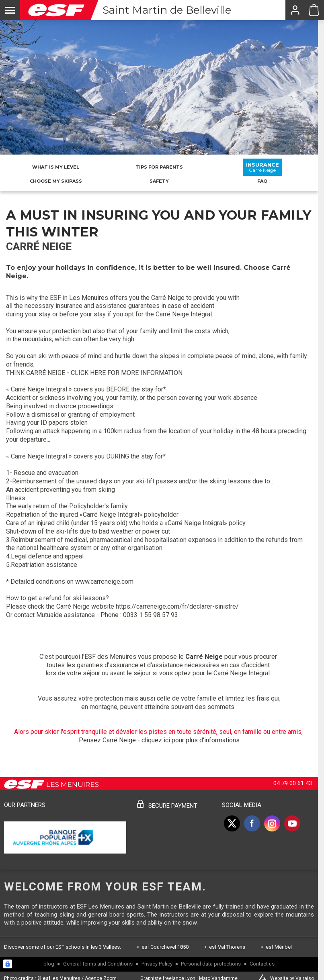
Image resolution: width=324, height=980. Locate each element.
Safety (159, 181)
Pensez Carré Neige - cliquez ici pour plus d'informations (159, 740)
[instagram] (272, 823)
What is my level (56, 167)
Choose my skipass (56, 181)
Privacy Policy (157, 964)
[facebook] (252, 823)
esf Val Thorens (227, 947)
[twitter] (232, 823)
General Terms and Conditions (98, 964)
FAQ (262, 181)
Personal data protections (211, 964)
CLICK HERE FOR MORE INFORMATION (127, 373)
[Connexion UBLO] (8, 964)
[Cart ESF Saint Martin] (314, 10)
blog (49, 964)
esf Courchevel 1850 (165, 947)
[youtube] (292, 823)
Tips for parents (159, 167)
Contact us (262, 964)
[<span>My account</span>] (295, 10)
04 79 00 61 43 (293, 783)
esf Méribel (279, 947)
